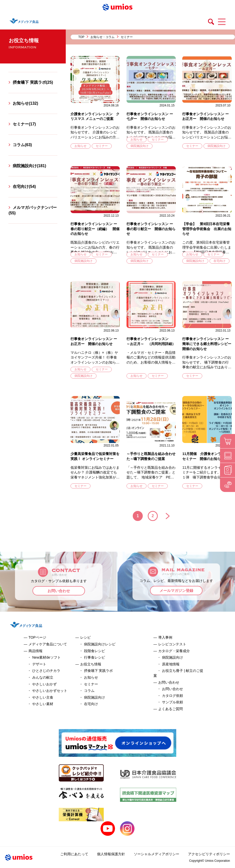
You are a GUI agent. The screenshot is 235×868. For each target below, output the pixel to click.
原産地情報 (171, 664)
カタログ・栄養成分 (174, 651)
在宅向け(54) (24, 187)
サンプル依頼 (172, 702)
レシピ (85, 637)
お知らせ (80, 146)
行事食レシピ (94, 657)
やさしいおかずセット (50, 691)
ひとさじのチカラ (46, 671)
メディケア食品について (48, 644)
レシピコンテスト (172, 644)
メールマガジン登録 (176, 591)
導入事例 (165, 637)
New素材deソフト (46, 657)
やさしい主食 (43, 697)
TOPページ (37, 637)
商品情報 (35, 651)
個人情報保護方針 (111, 854)
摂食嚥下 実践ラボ (98, 671)
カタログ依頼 (172, 696)
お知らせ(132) (25, 103)
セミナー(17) (24, 124)
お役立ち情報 (91, 664)
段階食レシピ (94, 651)
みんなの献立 (43, 677)
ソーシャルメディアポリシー (156, 854)
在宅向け (219, 261)
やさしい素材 (43, 704)
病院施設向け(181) (29, 166)
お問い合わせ (59, 591)
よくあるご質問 (170, 709)
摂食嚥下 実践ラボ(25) (33, 82)
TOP (81, 37)
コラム (89, 691)
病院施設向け (139, 146)
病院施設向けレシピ (100, 644)
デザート (39, 664)
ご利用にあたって (74, 854)
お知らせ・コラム (102, 37)
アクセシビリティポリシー (209, 854)
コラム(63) (22, 145)
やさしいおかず (44, 684)
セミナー (102, 146)
